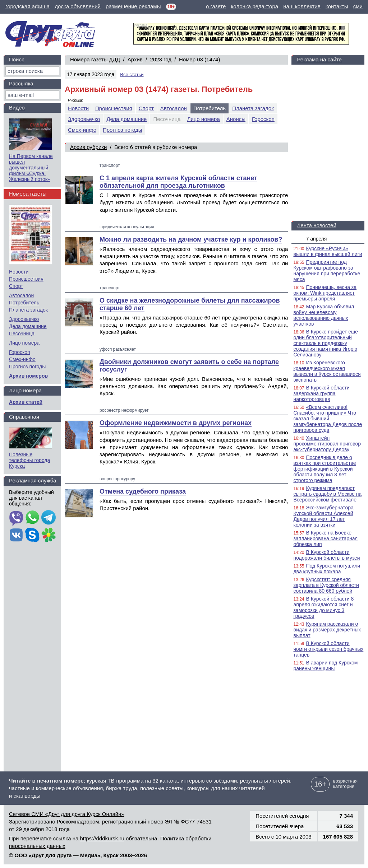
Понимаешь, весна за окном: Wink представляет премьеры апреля (325, 293)
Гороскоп (263, 119)
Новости (78, 108)
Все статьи (132, 74)
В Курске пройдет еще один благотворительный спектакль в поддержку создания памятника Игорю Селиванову (326, 343)
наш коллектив (302, 6)
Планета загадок (253, 108)
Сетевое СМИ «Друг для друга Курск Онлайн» (67, 814)
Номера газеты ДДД (95, 59)
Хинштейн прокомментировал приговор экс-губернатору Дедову (327, 444)
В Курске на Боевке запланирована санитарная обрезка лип (325, 538)
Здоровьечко (84, 119)
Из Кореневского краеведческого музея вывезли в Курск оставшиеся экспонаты (327, 371)
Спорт (146, 108)
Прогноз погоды (123, 130)
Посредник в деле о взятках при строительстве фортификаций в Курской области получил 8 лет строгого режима (325, 469)
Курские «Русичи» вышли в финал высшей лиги (328, 251)
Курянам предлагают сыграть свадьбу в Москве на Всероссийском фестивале (327, 494)
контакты (337, 6)
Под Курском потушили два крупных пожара (327, 569)
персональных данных (37, 846)
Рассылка (21, 83)
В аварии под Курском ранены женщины (325, 666)
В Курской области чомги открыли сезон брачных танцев (328, 649)
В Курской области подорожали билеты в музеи (326, 555)
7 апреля (316, 239)
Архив (135, 59)
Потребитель (24, 303)
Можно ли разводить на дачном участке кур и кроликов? (191, 239)
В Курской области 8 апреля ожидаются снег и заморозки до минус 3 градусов (323, 607)
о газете (216, 6)
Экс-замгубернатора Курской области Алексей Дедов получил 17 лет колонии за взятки (323, 516)
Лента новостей (316, 225)
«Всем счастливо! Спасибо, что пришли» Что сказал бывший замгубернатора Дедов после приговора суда (328, 419)
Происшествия (114, 108)
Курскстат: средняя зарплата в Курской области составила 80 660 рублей (326, 585)
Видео (17, 108)
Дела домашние (126, 119)
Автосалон (174, 108)
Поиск (17, 59)
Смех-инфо (82, 130)
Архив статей (26, 402)
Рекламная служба (33, 480)
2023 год (161, 59)
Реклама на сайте (319, 59)
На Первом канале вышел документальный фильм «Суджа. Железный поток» (31, 168)
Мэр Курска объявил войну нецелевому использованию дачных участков (324, 315)
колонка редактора (255, 6)
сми (358, 6)
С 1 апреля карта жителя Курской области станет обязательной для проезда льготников (178, 182)
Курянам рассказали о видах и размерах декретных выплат (327, 630)
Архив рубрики (88, 147)
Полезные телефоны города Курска (29, 460)
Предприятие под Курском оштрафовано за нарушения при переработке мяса (327, 271)
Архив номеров (28, 376)
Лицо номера (204, 119)
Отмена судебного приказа (143, 491)
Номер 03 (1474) (200, 59)
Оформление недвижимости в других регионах (176, 423)
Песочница (22, 333)
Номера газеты (28, 194)
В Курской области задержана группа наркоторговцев (321, 393)
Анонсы (236, 119)
